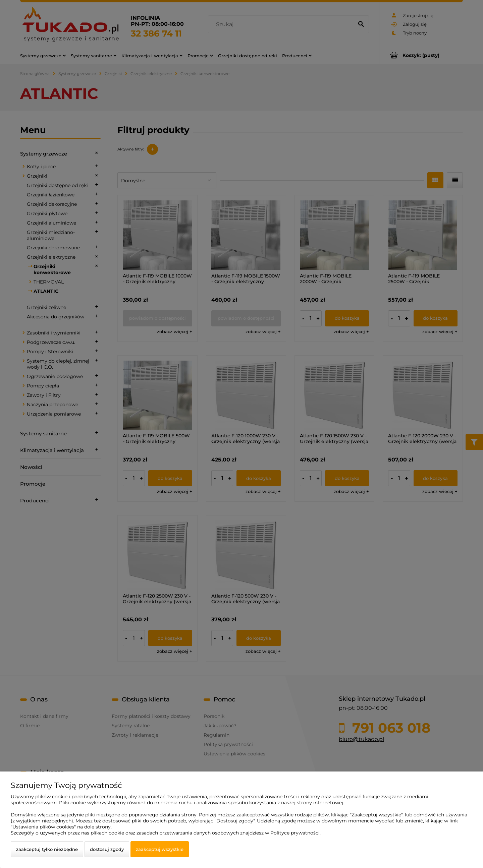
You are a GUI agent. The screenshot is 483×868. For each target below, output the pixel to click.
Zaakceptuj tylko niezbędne (47, 849)
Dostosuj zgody (107, 849)
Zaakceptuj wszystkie (160, 849)
